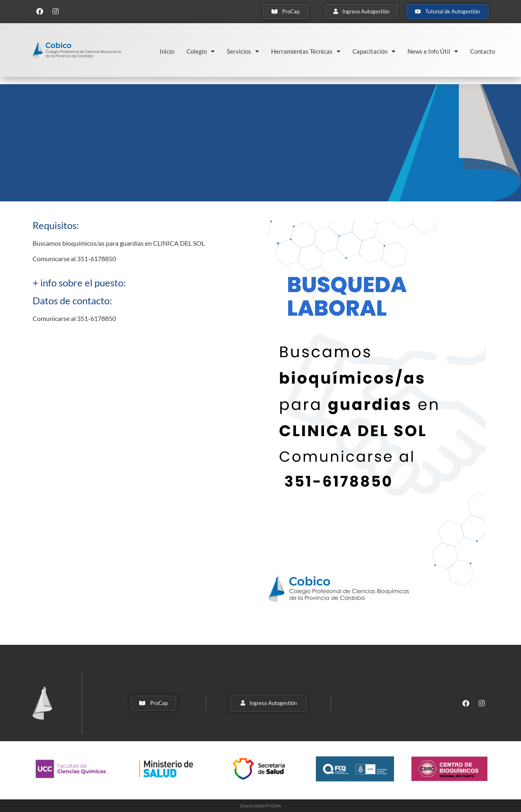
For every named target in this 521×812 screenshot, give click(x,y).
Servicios (243, 51)
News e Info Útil (433, 51)
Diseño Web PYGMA (260, 806)
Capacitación (374, 51)
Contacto (483, 51)
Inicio (167, 51)
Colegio (200, 51)
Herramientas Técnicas (306, 51)
